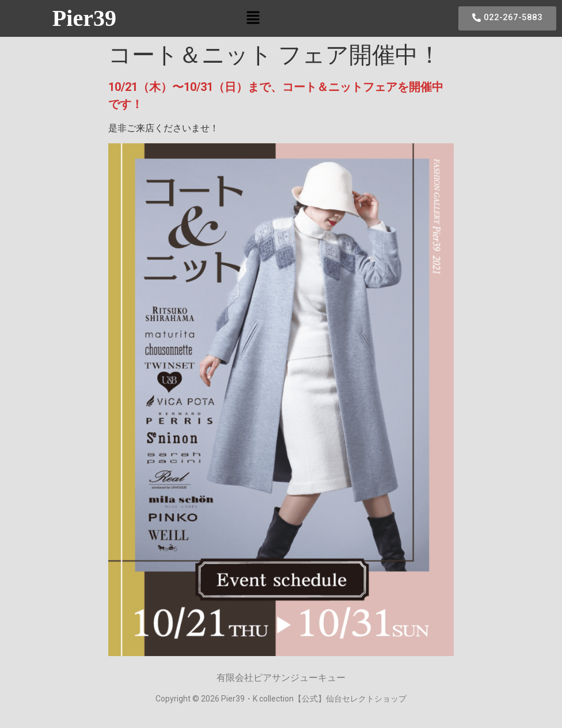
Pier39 (84, 18)
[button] (253, 18)
